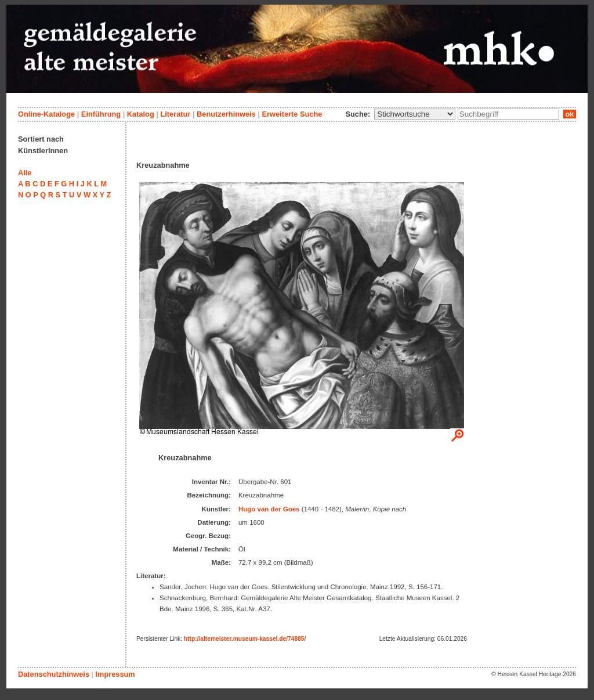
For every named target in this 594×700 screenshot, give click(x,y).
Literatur (175, 114)
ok (570, 114)
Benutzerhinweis (226, 114)
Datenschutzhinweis (54, 674)
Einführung (101, 114)
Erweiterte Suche (292, 114)
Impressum (115, 674)
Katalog (141, 114)
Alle (25, 173)
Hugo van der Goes (269, 509)
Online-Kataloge (46, 114)
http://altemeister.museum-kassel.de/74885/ (245, 639)
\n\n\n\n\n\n (415, 114)
